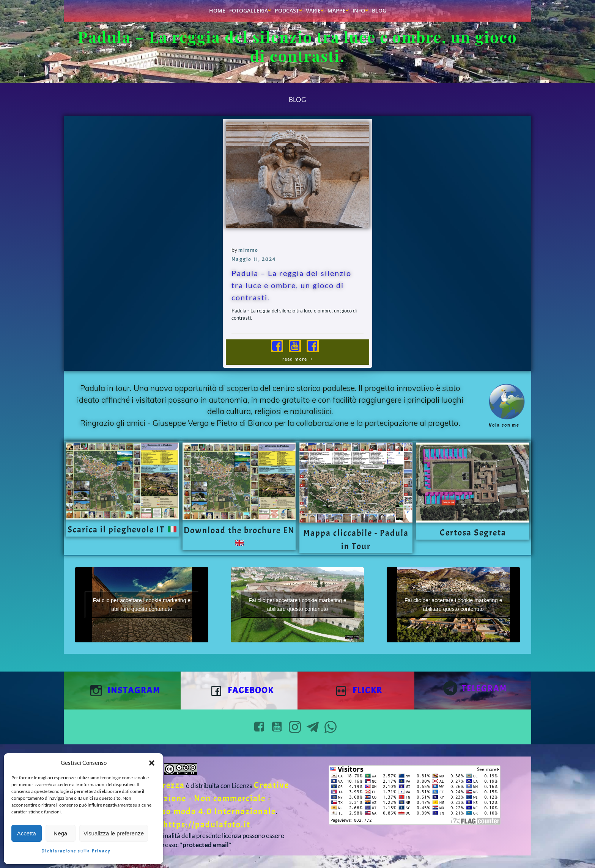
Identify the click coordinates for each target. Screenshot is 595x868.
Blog (379, 10)
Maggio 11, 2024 (254, 259)
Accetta (27, 833)
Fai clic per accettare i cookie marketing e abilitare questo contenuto (142, 605)
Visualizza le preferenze (114, 833)
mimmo (248, 250)
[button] (152, 763)
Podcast (288, 10)
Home (217, 10)
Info (360, 10)
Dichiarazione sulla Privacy (76, 851)
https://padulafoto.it (207, 825)
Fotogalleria (250, 10)
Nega (60, 833)
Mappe (338, 10)
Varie (315, 10)
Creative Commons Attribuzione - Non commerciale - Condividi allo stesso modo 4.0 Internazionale (187, 798)
